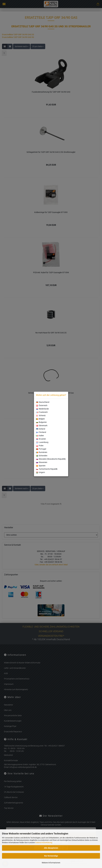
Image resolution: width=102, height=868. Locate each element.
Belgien (40, 419)
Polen (40, 446)
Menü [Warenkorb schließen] (4, 4)
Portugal (41, 449)
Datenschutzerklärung (44, 843)
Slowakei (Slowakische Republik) (51, 459)
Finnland (41, 432)
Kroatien (41, 439)
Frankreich (42, 412)
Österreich (42, 405)
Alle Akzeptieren (51, 848)
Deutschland (43, 402)
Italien (40, 436)
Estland (41, 429)
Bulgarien (41, 422)
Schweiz (41, 415)
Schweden (42, 456)
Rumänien (42, 452)
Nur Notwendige (51, 856)
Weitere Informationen (51, 863)
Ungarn (40, 472)
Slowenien (42, 462)
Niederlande (42, 409)
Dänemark (42, 426)
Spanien (41, 466)
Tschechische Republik (47, 469)
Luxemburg (42, 442)
